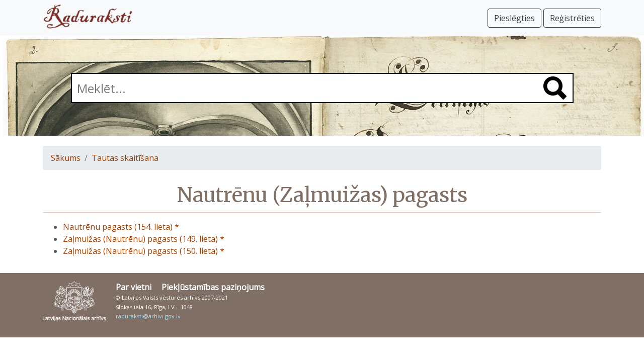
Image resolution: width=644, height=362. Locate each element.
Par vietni (134, 287)
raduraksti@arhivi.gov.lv (148, 316)
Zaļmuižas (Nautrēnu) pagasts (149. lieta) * (144, 239)
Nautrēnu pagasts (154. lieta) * (121, 227)
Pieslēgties (514, 18)
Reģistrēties (572, 18)
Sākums (66, 158)
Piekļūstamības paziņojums (213, 287)
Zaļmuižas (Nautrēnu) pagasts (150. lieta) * (144, 251)
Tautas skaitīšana (125, 158)
